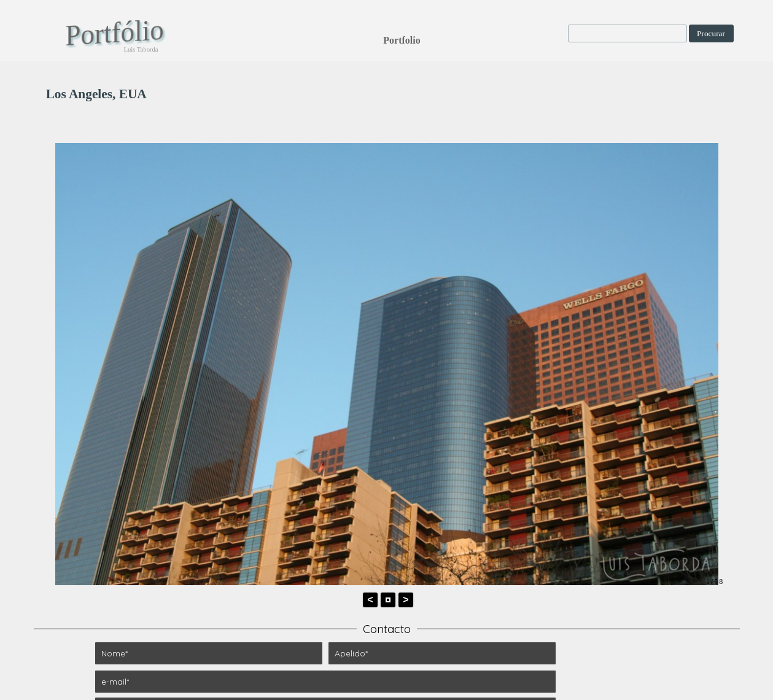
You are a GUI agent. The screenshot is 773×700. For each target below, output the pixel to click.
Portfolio (402, 40)
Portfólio (114, 33)
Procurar (711, 33)
